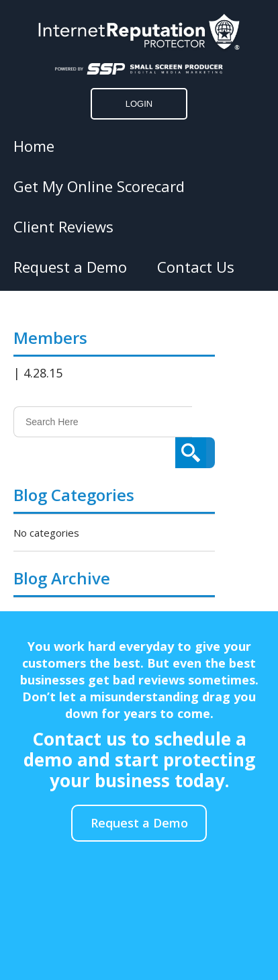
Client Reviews (63, 226)
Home (34, 146)
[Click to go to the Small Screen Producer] (139, 69)
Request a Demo (70, 267)
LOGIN (139, 104)
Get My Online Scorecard (99, 186)
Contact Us (196, 267)
